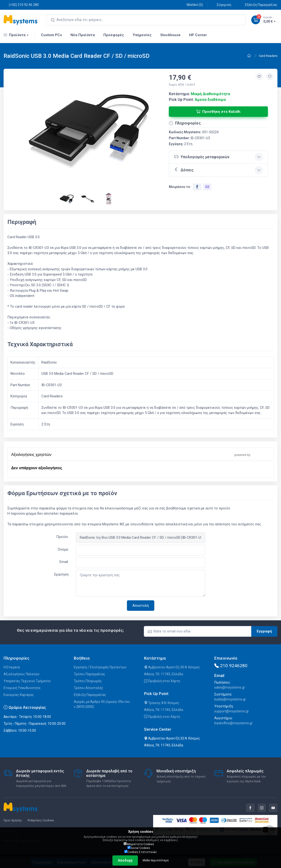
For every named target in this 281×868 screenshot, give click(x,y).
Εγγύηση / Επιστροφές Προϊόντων (100, 667)
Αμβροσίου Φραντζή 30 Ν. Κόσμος (172, 667)
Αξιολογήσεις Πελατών (22, 674)
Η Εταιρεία (12, 667)
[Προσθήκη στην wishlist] (270, 77)
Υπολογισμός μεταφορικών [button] (202, 157)
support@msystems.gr (232, 711)
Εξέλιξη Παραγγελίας (259, 5)
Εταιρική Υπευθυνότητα (22, 688)
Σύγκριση (221, 5)
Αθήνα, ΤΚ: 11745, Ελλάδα (164, 674)
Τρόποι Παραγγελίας (90, 674)
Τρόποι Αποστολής (89, 688)
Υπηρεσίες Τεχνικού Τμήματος (27, 681)
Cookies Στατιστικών (140, 852)
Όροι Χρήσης (13, 820)
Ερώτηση (61, 574)
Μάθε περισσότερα (156, 860)
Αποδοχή (125, 860)
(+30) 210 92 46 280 (21, 5)
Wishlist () (192, 5)
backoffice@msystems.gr (233, 723)
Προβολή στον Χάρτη (162, 681)
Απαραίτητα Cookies (139, 844)
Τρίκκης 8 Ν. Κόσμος (162, 703)
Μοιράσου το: (180, 187)
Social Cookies (139, 848)
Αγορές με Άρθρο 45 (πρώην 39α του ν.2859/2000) (102, 704)
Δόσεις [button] (184, 170)
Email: (64, 562)
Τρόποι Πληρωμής (88, 681)
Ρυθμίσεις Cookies (41, 820)
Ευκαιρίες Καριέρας (19, 695)
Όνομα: (63, 549)
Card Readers (268, 56)
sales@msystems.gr (230, 687)
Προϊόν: (62, 537)
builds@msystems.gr (230, 699)
